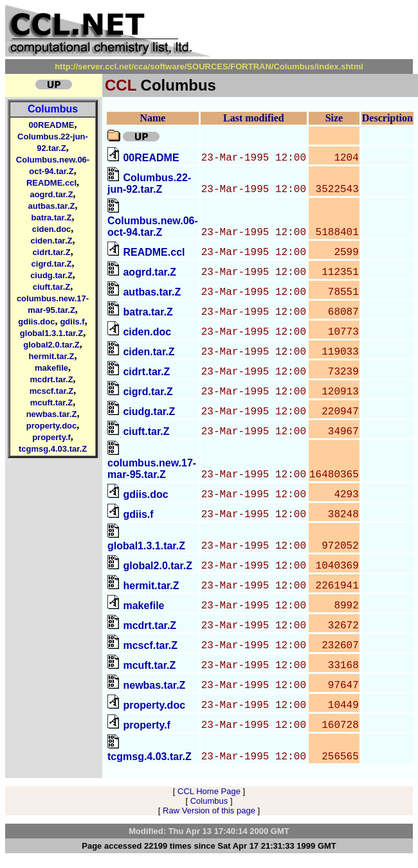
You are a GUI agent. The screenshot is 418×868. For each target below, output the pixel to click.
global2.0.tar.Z (51, 345)
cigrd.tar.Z (52, 264)
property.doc (52, 426)
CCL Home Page (209, 791)
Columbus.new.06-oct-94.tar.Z (153, 226)
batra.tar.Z (52, 217)
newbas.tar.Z (52, 414)
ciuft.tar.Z (52, 287)
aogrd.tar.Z (51, 194)
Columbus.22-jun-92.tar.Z (149, 183)
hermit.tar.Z (52, 356)
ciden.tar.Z (51, 241)
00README (52, 125)
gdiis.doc (36, 322)
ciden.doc (52, 229)
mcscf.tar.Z (52, 391)
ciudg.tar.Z (51, 275)
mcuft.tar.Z (51, 403)
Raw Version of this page (209, 810)
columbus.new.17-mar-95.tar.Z (152, 469)
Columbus (53, 109)
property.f (51, 437)
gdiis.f (72, 322)
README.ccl (51, 183)
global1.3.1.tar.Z (51, 333)
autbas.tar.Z (52, 206)
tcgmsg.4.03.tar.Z (53, 449)
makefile (51, 368)
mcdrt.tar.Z (51, 379)
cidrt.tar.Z (51, 252)
